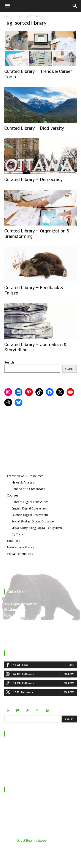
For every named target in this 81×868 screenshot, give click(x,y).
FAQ (7, 763)
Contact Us (12, 757)
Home (8, 16)
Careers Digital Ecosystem (30, 502)
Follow (69, 674)
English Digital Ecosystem (29, 508)
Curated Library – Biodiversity (34, 128)
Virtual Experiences (20, 554)
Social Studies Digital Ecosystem (34, 521)
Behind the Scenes (18, 752)
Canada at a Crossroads (28, 489)
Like (71, 665)
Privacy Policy (14, 769)
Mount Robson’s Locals (21, 632)
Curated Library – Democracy (33, 179)
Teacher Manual (16, 638)
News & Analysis (23, 482)
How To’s (13, 541)
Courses (13, 495)
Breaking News (15, 610)
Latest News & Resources (25, 476)
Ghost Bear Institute (31, 840)
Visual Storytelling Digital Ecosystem (37, 528)
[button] (7, 6)
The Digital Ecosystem (21, 604)
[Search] (75, 6)
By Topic (18, 534)
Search (9, 362)
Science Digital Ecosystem (30, 515)
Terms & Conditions (19, 774)
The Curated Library (19, 621)
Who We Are (14, 746)
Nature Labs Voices (21, 547)
